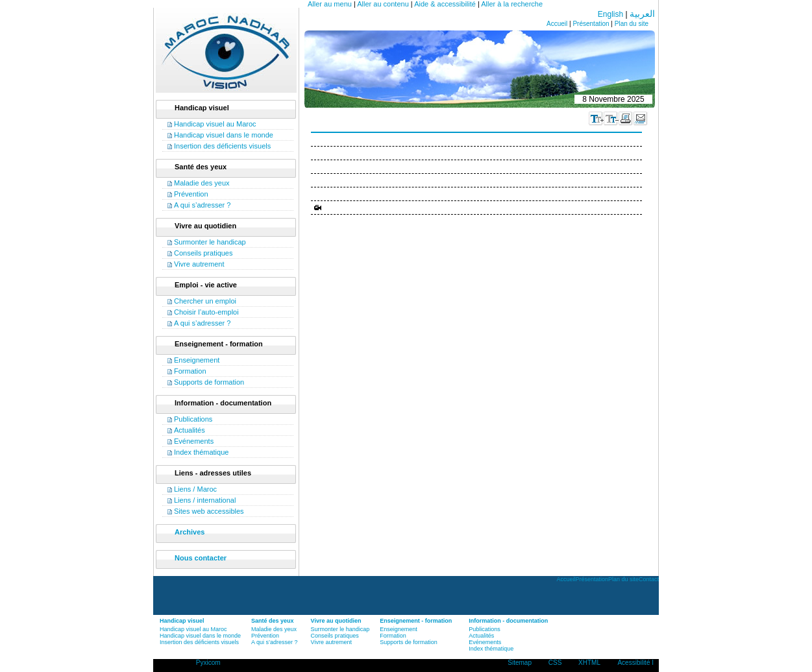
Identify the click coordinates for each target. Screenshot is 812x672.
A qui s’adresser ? (202, 205)
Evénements (194, 441)
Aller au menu (330, 4)
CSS (555, 663)
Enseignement (197, 360)
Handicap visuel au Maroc (215, 124)
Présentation (591, 24)
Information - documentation (508, 621)
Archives (190, 532)
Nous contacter (201, 558)
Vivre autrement (199, 264)
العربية (642, 14)
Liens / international (205, 500)
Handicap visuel (182, 621)
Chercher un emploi (205, 301)
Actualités (190, 430)
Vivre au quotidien (336, 621)
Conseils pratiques (203, 253)
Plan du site (632, 24)
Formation (190, 371)
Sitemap (520, 663)
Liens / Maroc (195, 489)
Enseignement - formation (416, 621)
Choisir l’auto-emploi (206, 312)
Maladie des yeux (202, 183)
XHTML (589, 663)
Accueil (557, 24)
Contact (649, 579)
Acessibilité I (635, 663)
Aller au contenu (383, 4)
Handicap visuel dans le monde (224, 135)
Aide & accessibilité (445, 4)
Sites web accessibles (209, 511)
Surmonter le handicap (210, 242)
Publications (193, 419)
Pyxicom (208, 663)
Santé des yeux (273, 621)
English (610, 14)
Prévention (191, 194)
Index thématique (201, 452)
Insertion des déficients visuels (222, 146)
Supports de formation (209, 382)
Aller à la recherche (512, 4)
